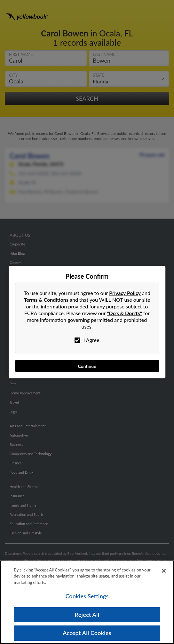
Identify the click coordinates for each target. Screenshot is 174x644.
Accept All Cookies (87, 633)
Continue (87, 366)
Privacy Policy (125, 293)
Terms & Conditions (46, 299)
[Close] (164, 571)
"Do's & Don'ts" (124, 313)
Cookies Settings (87, 596)
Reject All (87, 615)
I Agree (87, 340)
